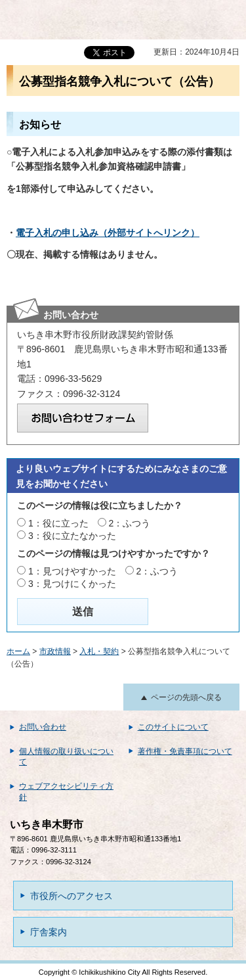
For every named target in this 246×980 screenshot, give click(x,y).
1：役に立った (58, 523)
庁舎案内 (49, 932)
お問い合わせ (43, 727)
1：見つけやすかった (72, 571)
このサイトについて (173, 727)
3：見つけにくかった (72, 584)
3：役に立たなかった (72, 536)
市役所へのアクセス (72, 896)
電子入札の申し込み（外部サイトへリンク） (108, 233)
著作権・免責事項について (185, 751)
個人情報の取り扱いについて (66, 757)
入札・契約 (99, 651)
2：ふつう (130, 523)
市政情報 (55, 651)
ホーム (18, 651)
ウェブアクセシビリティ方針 (66, 792)
